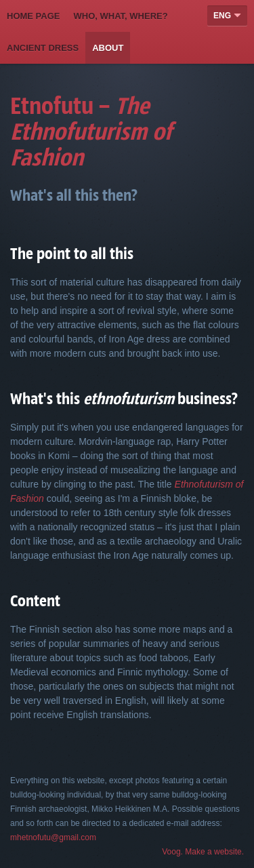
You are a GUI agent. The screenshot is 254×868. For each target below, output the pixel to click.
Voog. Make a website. (203, 852)
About (108, 48)
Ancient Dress (43, 48)
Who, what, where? (121, 16)
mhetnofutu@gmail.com (53, 837)
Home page (34, 16)
